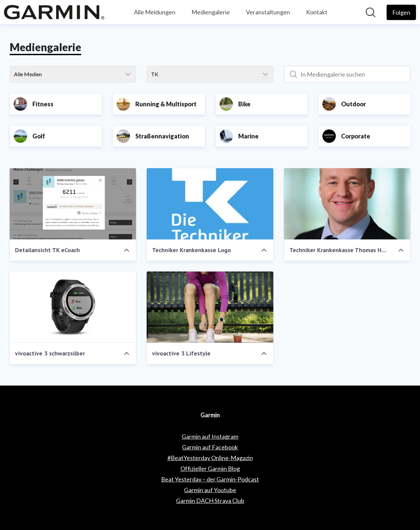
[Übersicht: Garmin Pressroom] (54, 12)
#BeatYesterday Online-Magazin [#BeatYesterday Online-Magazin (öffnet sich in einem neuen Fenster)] (210, 458)
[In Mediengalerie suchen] (347, 74)
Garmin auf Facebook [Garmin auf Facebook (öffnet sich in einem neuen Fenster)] (210, 447)
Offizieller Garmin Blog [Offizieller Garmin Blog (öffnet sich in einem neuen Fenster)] (210, 468)
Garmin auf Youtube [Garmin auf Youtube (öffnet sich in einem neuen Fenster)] (210, 490)
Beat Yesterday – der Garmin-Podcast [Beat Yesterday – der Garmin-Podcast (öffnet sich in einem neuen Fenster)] (210, 479)
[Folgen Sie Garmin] (401, 12)
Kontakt (317, 12)
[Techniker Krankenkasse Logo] (210, 204)
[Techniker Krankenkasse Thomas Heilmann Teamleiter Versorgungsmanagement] (347, 204)
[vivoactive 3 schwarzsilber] (73, 307)
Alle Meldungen (155, 12)
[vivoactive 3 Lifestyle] (210, 307)
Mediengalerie (211, 12)
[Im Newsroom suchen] (371, 12)
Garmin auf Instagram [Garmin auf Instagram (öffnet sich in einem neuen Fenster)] (210, 436)
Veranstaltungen (268, 12)
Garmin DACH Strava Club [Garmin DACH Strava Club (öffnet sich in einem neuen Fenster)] (210, 501)
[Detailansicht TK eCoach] (73, 204)
